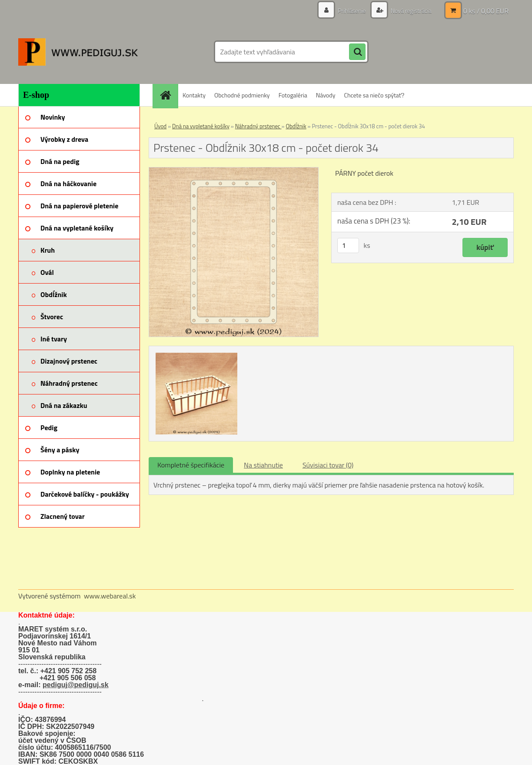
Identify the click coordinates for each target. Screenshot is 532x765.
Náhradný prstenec (258, 126)
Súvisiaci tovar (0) (328, 465)
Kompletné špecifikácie (191, 465)
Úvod (160, 126)
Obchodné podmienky (242, 95)
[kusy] (348, 246)
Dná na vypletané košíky (201, 126)
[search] (357, 52)
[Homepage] (168, 95)
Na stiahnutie (263, 465)
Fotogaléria (293, 95)
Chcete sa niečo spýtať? (374, 95)
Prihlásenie (352, 11)
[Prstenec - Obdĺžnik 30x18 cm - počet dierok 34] (234, 171)
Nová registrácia (411, 11)
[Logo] (78, 52)
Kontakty (194, 95)
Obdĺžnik (296, 126)
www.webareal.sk (110, 596)
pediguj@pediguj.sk (76, 685)
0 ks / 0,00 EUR (486, 11)
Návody (326, 95)
